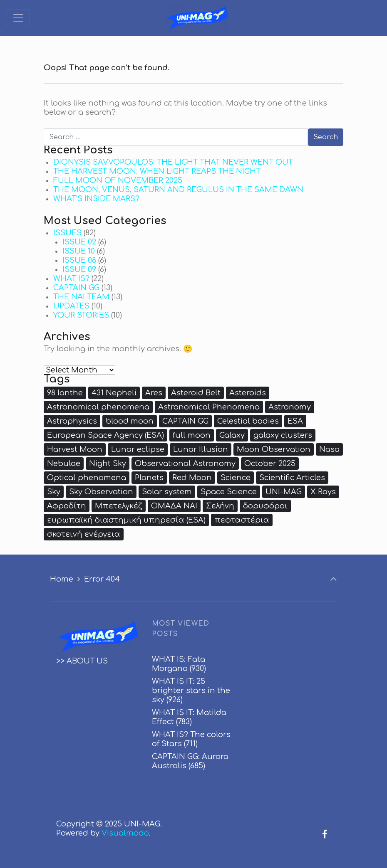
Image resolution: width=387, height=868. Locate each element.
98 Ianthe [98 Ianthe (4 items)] (65, 393)
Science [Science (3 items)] (236, 478)
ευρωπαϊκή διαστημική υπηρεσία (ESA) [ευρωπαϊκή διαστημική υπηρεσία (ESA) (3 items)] (126, 520)
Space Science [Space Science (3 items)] (229, 492)
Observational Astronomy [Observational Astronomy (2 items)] (185, 464)
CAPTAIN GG (76, 288)
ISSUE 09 (79, 269)
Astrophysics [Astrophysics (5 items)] (72, 421)
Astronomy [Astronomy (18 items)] (290, 407)
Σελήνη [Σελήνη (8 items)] (220, 506)
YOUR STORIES (81, 315)
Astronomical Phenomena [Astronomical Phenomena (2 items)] (209, 407)
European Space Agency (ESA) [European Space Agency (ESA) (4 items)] (105, 435)
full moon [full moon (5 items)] (192, 435)
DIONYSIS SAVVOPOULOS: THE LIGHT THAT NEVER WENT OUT (173, 162)
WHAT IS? (71, 279)
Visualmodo (125, 833)
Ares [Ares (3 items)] (154, 393)
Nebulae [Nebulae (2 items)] (64, 464)
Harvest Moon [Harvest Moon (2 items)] (75, 449)
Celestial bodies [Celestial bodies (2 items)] (248, 421)
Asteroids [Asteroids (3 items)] (248, 393)
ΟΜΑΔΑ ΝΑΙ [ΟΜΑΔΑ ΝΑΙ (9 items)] (174, 506)
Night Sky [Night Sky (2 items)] (108, 464)
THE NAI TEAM (81, 297)
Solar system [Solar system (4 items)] (167, 492)
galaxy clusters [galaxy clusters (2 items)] (283, 435)
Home (62, 579)
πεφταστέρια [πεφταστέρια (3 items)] (242, 520)
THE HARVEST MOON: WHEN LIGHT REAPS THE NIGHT (157, 171)
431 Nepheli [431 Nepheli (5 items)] (114, 393)
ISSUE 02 (79, 242)
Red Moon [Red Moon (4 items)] (192, 478)
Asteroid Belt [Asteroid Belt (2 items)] (196, 393)
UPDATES (71, 306)
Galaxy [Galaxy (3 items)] (232, 435)
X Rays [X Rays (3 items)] (323, 492)
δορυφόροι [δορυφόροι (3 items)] (265, 506)
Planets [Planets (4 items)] (149, 478)
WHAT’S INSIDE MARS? (96, 199)
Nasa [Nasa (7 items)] (329, 449)
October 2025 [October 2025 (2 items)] (270, 464)
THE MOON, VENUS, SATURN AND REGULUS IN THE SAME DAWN (178, 190)
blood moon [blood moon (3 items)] (130, 421)
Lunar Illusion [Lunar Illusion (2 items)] (201, 449)
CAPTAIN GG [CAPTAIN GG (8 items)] (185, 421)
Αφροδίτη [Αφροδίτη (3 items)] (67, 506)
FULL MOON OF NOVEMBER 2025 (118, 180)
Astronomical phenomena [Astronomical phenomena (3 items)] (98, 407)
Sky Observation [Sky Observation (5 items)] (101, 492)
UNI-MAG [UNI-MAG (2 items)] (284, 492)
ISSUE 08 (79, 260)
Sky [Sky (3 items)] (54, 492)
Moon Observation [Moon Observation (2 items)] (274, 449)
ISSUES (67, 233)
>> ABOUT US (82, 661)
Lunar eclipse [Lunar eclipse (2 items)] (138, 449)
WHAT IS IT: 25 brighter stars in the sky (191, 690)
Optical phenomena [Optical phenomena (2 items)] (87, 478)
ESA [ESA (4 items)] (295, 421)
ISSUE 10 (79, 251)
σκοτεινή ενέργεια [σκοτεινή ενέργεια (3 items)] (84, 534)
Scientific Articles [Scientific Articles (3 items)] (292, 478)
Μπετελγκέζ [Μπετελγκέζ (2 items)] (119, 506)
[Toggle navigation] (18, 18)
